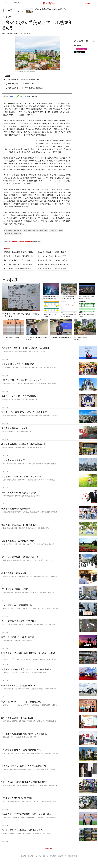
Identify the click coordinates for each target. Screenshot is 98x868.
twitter (27, 98)
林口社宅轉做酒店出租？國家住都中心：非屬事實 (24, 735)
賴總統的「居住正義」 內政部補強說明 (19, 398)
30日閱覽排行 (81, 42)
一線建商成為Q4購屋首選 (13, 462)
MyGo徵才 (38, 857)
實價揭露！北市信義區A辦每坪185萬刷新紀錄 (20, 254)
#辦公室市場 (8, 235)
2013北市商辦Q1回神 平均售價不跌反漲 (18, 270)
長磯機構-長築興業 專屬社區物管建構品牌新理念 (24, 767)
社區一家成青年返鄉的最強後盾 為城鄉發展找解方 (24, 783)
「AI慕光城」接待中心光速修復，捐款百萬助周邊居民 (26, 815)
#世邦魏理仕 (53, 232)
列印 (34, 98)
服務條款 (46, 857)
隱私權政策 (53, 857)
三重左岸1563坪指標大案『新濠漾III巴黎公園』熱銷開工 (27, 671)
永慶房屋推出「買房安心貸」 (15, 574)
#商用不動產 (27, 232)
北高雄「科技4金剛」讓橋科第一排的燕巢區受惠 (51, 300)
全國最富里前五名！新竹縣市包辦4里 (18, 687)
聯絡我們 (24, 857)
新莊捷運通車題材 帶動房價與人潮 (51, 9)
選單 (7, 3)
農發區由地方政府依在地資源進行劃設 (19, 494)
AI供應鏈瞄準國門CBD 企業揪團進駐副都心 (21, 751)
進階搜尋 (17, 3)
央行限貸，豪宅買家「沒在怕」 (16, 590)
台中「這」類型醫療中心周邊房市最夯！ (20, 558)
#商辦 (61, 232)
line (19, 98)
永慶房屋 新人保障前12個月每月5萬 (18, 366)
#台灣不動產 (18, 232)
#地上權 (36, 232)
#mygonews (8, 232)
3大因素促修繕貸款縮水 (11, 339)
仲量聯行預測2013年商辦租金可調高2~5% (53, 266)
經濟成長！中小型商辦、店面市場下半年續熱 (20, 258)
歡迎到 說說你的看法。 (23, 243)
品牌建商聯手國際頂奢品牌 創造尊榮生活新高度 (23, 446)
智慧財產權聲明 (72, 857)
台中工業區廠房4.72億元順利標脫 (17, 799)
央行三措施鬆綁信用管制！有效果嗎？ (19, 622)
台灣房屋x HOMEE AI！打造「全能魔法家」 (22, 703)
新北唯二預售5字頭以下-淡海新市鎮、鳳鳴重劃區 (24, 414)
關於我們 (31, 857)
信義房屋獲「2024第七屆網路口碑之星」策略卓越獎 (25, 349)
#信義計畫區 (44, 232)
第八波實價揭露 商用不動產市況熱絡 (17, 262)
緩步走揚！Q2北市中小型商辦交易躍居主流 (54, 254)
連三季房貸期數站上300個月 (14, 430)
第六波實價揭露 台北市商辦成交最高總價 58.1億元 (56, 270)
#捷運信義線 (18, 235)
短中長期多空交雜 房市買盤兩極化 (17, 719)
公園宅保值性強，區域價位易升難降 (18, 542)
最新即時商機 (78, 47)
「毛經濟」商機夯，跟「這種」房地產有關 (21, 478)
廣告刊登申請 (62, 857)
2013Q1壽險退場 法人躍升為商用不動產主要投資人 (22, 266)
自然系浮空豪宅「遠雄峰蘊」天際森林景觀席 (22, 832)
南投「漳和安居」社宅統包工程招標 (18, 638)
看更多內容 (49, 850)
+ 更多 (94, 43)
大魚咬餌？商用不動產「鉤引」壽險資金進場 (54, 262)
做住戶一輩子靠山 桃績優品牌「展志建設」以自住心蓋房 (86, 300)
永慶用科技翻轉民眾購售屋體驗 (16, 510)
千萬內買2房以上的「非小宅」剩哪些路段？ (22, 382)
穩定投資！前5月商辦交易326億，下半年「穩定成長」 (57, 258)
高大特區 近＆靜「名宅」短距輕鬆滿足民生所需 (68, 300)
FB (12, 98)
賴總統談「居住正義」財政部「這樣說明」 (21, 526)
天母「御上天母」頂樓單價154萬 (17, 606)
